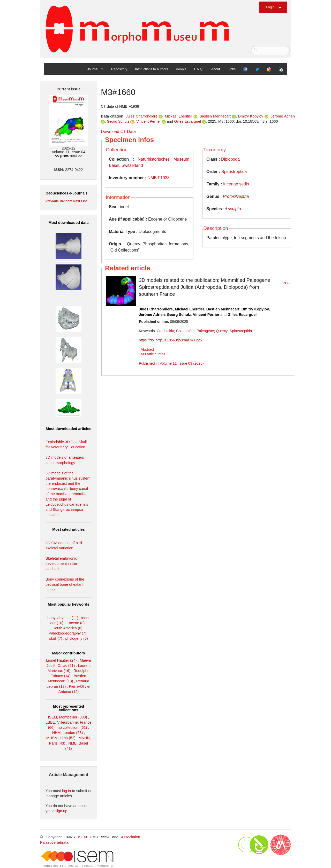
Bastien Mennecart (215, 116)
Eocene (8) (76, 623)
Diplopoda (230, 159)
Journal (93, 69)
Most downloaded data (68, 223)
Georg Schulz (118, 121)
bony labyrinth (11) (63, 618)
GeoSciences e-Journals (67, 193)
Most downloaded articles (69, 429)
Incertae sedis (236, 184)
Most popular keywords (69, 604)
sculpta (234, 209)
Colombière (185, 331)
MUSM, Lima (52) (61, 738)
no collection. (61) (72, 728)
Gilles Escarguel (187, 121)
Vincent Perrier (149, 121)
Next (77, 201)
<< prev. (62, 156)
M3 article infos (153, 354)
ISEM (82, 837)
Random (66, 201)
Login (270, 7)
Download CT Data (118, 132)
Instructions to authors (152, 69)
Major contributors (68, 653)
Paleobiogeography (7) (67, 633)
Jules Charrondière (142, 116)
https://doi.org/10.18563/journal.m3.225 (170, 340)
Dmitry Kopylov (251, 116)
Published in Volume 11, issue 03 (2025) (171, 363)
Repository (119, 69)
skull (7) (56, 638)
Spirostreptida (234, 172)
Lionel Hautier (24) (61, 660)
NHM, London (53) (67, 733)
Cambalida (165, 331)
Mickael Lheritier (178, 116)
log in (67, 791)
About (216, 69)
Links (232, 69)
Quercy (222, 331)
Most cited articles (69, 529)
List (84, 201)
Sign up (61, 811)
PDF (286, 283)
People (181, 69)
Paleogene (205, 331)
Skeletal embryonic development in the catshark (61, 564)
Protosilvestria (236, 196)
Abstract (147, 349)
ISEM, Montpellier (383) (67, 717)
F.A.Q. (199, 69)
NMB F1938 (158, 178)
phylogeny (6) (77, 638)
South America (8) (67, 628)
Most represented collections (69, 708)
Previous (52, 201)
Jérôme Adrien (283, 116)
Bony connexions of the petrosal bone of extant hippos (65, 584)
